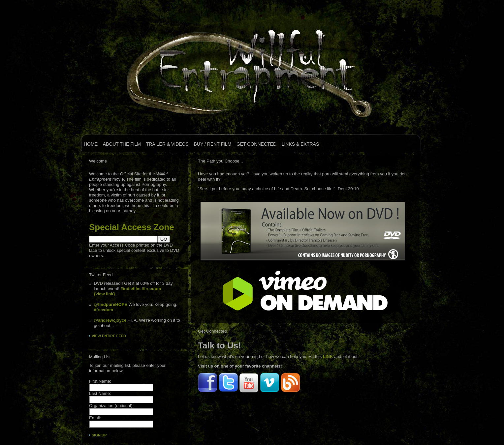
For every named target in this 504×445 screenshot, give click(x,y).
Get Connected (256, 144)
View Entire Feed (109, 336)
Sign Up (99, 435)
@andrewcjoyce (110, 320)
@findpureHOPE (110, 304)
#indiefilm (130, 289)
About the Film (122, 144)
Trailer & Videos (167, 144)
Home (91, 144)
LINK (328, 356)
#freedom (152, 289)
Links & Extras (300, 144)
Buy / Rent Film (212, 144)
